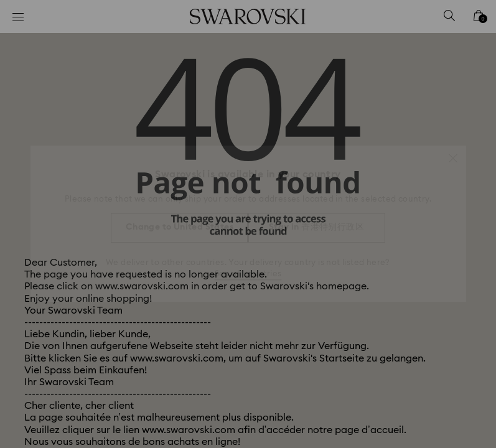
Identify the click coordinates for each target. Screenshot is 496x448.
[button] (453, 152)
